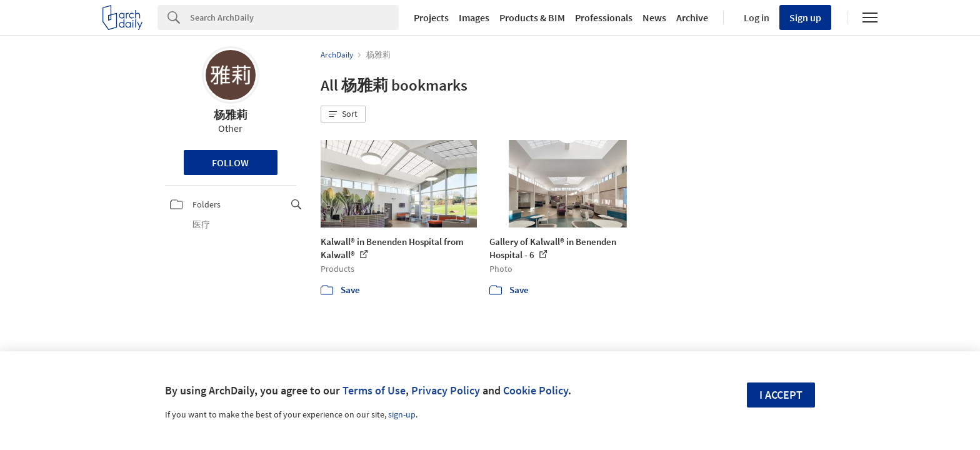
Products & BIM (532, 17)
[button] (343, 114)
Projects (431, 17)
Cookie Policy (536, 390)
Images (474, 17)
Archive (692, 17)
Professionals (604, 17)
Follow (230, 162)
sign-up (402, 414)
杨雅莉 (231, 115)
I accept (781, 395)
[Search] (294, 17)
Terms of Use (374, 390)
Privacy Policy (446, 390)
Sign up (805, 17)
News (654, 17)
